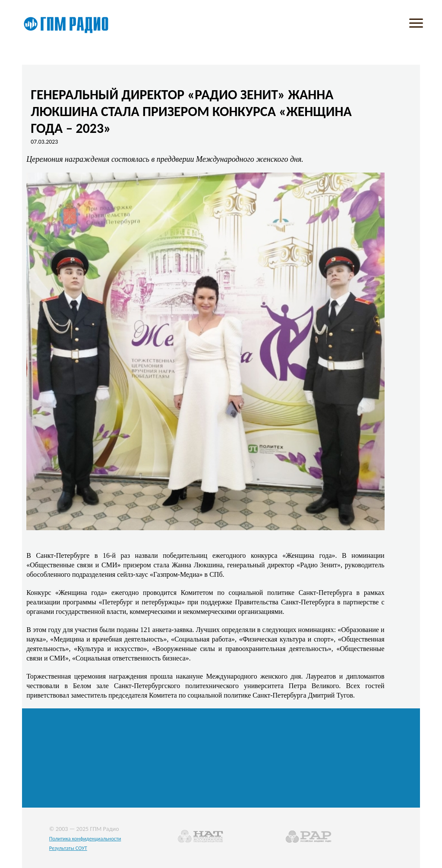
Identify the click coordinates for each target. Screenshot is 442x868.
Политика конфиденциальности (85, 838)
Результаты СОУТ (68, 848)
